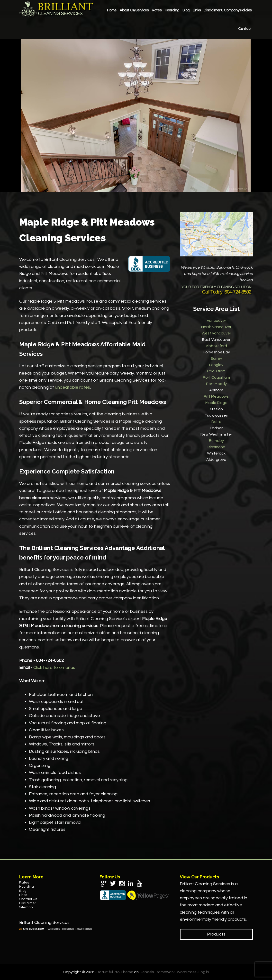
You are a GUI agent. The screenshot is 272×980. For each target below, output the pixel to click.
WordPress (187, 972)
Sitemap (26, 907)
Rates (24, 883)
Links (23, 895)
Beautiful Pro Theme (115, 972)
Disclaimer (28, 903)
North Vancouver (216, 327)
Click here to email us (54, 668)
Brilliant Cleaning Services (57, 9)
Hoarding (27, 887)
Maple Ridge (216, 403)
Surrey (216, 359)
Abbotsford (216, 346)
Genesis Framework (157, 972)
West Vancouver (216, 333)
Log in (204, 972)
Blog (23, 891)
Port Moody (216, 384)
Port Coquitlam (216, 377)
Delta (216, 422)
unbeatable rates (73, 387)
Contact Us (28, 899)
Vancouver (216, 321)
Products (216, 934)
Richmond (216, 447)
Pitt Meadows (216, 396)
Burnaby (216, 441)
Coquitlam (216, 371)
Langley (216, 365)
